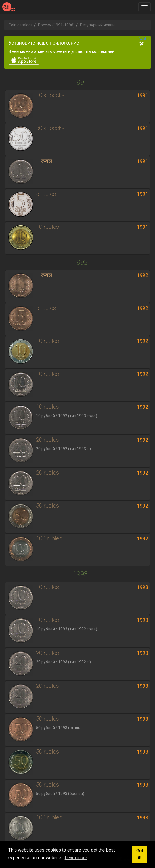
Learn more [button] (76, 858)
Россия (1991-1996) (56, 25)
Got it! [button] (140, 854)
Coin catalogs (21, 25)
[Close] (141, 44)
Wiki (144, 39)
